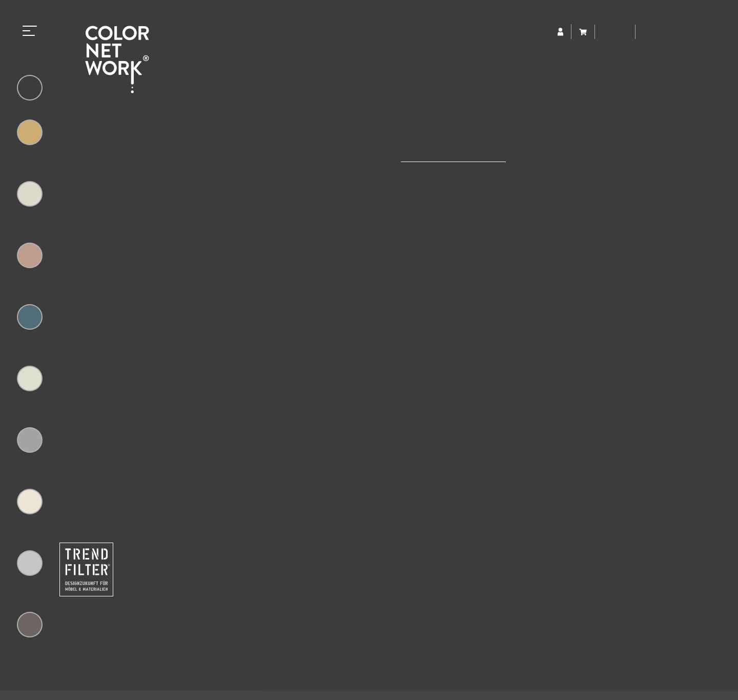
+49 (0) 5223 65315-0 (180, 600)
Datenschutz (484, 680)
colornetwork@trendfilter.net (176, 623)
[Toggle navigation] (30, 29)
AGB (529, 680)
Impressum (428, 680)
